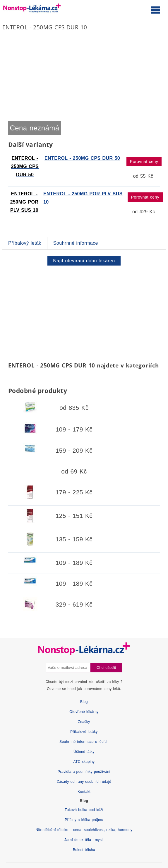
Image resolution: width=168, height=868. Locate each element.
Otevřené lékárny (84, 712)
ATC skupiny (84, 762)
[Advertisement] (84, 313)
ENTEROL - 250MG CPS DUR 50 (82, 158)
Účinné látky (84, 752)
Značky (84, 722)
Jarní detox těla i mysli (84, 840)
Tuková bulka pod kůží (84, 810)
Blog (84, 702)
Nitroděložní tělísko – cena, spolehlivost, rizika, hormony (84, 830)
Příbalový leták (25, 243)
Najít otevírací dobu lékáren (84, 261)
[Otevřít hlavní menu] (155, 10)
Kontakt (84, 792)
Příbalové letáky (84, 732)
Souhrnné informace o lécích (84, 742)
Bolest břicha (84, 850)
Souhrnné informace (76, 243)
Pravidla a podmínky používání (84, 772)
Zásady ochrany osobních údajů (84, 782)
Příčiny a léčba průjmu (84, 820)
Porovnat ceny (144, 162)
